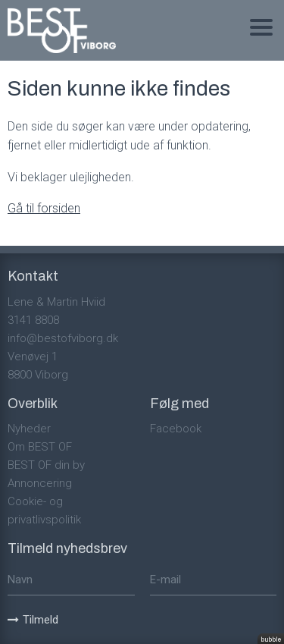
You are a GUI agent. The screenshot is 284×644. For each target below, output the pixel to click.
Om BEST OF (40, 447)
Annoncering (40, 483)
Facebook (176, 429)
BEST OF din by (46, 465)
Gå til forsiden (44, 208)
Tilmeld (33, 620)
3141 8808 (33, 320)
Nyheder (29, 429)
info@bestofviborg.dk (63, 338)
